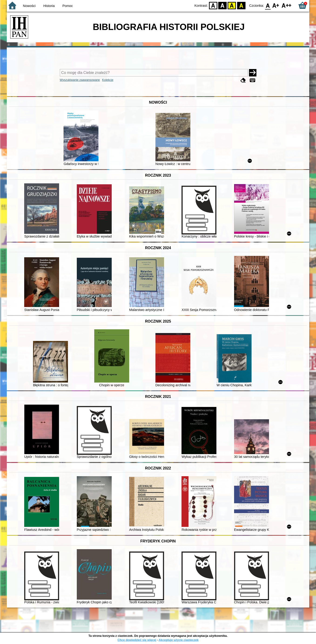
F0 (268, 5)
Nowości (29, 6)
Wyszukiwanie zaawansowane (80, 80)
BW (222, 5)
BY (241, 5)
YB (232, 5)
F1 (276, 5)
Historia (49, 6)
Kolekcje (108, 80)
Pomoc (68, 6)
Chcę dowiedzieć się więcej (137, 640)
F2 (287, 5)
